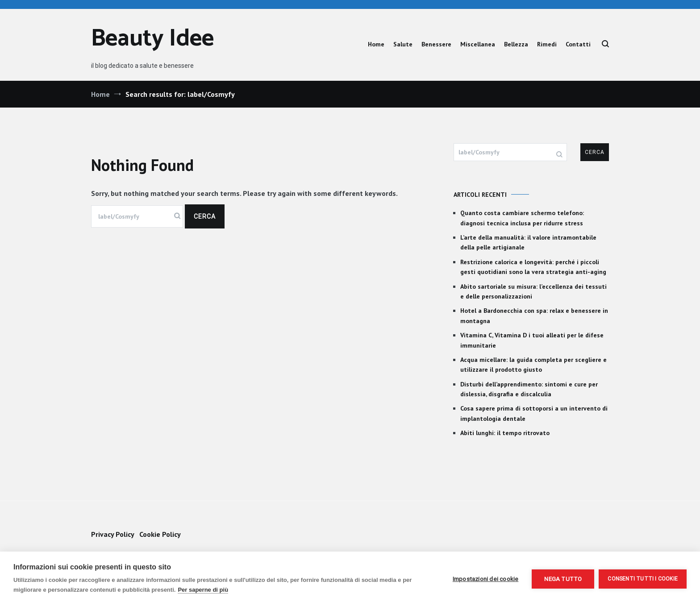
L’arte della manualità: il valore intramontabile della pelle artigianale (528, 242)
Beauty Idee (152, 39)
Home (376, 44)
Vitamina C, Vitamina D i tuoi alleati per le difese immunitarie (532, 340)
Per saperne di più (203, 590)
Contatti (578, 44)
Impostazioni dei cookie (486, 579)
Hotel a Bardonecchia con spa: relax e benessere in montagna (534, 315)
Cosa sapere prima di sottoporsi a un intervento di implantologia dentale (534, 413)
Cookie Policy (160, 534)
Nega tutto (563, 579)
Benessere (436, 44)
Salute (403, 44)
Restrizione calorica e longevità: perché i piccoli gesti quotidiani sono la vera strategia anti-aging (533, 267)
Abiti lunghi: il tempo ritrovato (505, 433)
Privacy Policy (112, 534)
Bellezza (516, 44)
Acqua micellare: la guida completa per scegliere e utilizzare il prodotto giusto (533, 365)
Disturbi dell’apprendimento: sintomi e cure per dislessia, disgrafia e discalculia (529, 389)
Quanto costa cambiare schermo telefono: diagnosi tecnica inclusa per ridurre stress (522, 218)
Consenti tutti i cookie (643, 579)
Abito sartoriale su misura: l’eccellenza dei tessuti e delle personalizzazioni (533, 291)
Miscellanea (478, 44)
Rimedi (547, 44)
